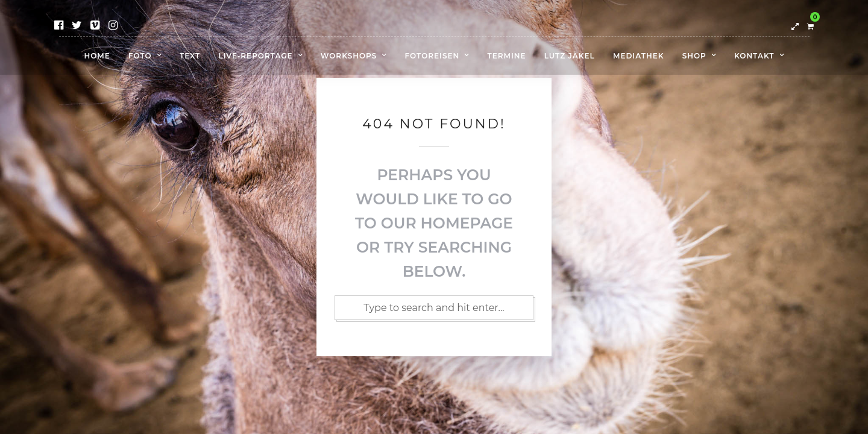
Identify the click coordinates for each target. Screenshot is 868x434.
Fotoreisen (432, 56)
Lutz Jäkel (570, 56)
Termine (506, 56)
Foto (140, 56)
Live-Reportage (256, 56)
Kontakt (754, 56)
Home (97, 56)
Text (190, 56)
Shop (694, 56)
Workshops (349, 56)
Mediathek (639, 56)
